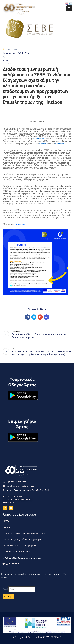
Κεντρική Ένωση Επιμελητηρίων (20, 545)
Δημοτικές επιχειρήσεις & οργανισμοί (23, 539)
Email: (20, 486)
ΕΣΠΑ (7, 521)
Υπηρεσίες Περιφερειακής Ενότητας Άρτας (26, 533)
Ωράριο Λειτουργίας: (28, 490)
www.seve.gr (22, 224)
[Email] (22, 589)
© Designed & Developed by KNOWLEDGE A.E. (37, 637)
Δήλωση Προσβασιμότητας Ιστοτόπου (23, 558)
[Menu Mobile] (69, 8)
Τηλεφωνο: (18, 482)
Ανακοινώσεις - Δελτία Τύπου (17, 53)
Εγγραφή (8, 596)
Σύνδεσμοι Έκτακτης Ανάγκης (19, 551)
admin (6, 60)
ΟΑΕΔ (7, 527)
